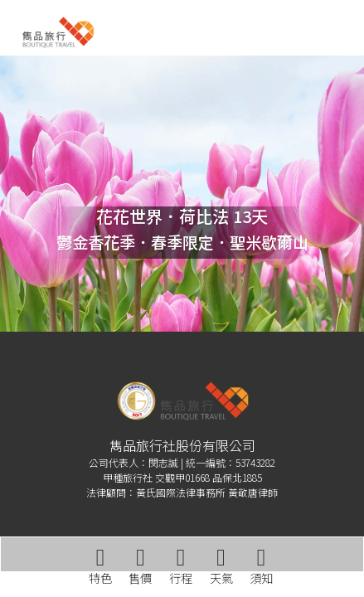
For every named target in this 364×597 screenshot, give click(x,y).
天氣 (221, 566)
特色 (100, 566)
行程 (181, 566)
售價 (140, 566)
